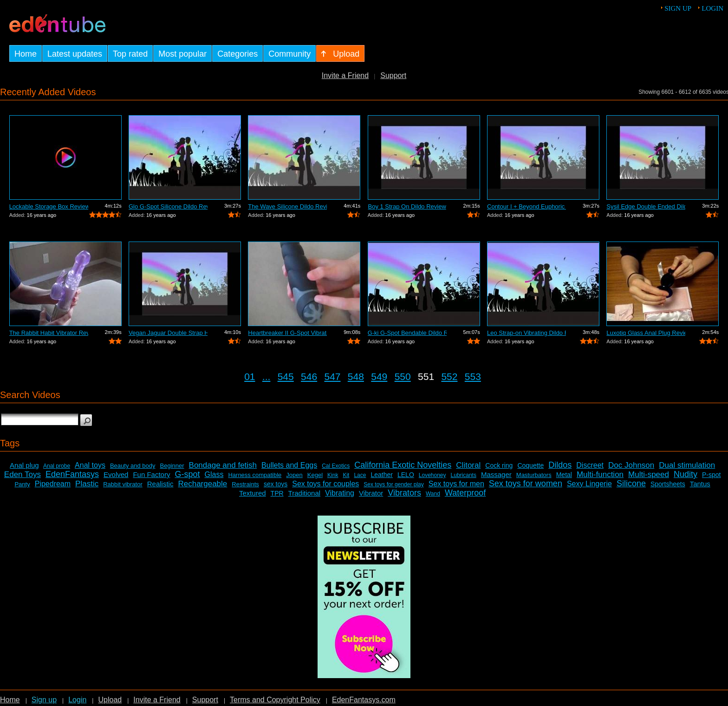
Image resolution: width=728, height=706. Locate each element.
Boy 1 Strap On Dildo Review (407, 206)
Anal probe (57, 466)
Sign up (678, 8)
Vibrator (371, 493)
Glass (214, 474)
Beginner (172, 466)
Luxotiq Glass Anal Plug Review (646, 333)
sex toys (276, 484)
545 (286, 376)
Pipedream (53, 484)
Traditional (304, 493)
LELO (406, 475)
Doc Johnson (631, 465)
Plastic (87, 484)
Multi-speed (649, 474)
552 (449, 376)
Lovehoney (432, 475)
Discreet (590, 465)
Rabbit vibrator (123, 484)
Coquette (530, 465)
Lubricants (464, 475)
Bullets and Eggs (289, 465)
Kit (346, 475)
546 (309, 376)
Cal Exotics (336, 466)
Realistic (160, 484)
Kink (333, 475)
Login (712, 8)
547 (332, 376)
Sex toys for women (526, 484)
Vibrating (340, 493)
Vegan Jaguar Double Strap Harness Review (168, 333)
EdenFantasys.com (364, 700)
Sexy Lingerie (589, 484)
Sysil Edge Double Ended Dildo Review (646, 206)
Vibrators (404, 493)
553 (473, 376)
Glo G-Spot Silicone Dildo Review (168, 206)
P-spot (711, 475)
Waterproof (465, 493)
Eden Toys (23, 474)
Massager (496, 474)
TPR (277, 493)
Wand (433, 494)
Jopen (294, 475)
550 (403, 376)
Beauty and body (133, 466)
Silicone (631, 484)
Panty (22, 484)
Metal (564, 475)
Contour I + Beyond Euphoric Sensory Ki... (526, 206)
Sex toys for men (456, 484)
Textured (253, 493)
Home (10, 700)
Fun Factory (151, 474)
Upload (110, 700)
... (266, 376)
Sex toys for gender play (393, 484)
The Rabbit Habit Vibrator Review (49, 333)
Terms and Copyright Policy (275, 700)
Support (393, 75)
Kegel (315, 475)
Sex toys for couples (325, 484)
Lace (360, 475)
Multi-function (600, 474)
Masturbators (534, 475)
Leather (381, 475)
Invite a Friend (345, 75)
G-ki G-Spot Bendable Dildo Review (407, 333)
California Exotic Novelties (403, 465)
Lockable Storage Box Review (49, 206)
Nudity (686, 474)
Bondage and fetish (223, 465)
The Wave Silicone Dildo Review (287, 206)
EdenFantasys (72, 474)
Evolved (116, 474)
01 (250, 376)
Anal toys (90, 465)
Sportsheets (668, 484)
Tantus (700, 484)
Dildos (560, 465)
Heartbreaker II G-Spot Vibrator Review (287, 333)
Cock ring (499, 465)
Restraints (245, 484)
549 (379, 376)
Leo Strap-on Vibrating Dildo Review (526, 333)
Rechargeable (202, 484)
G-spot (187, 474)
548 (356, 376)
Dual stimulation (687, 465)
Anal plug (24, 465)
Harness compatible (255, 475)
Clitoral (468, 465)
